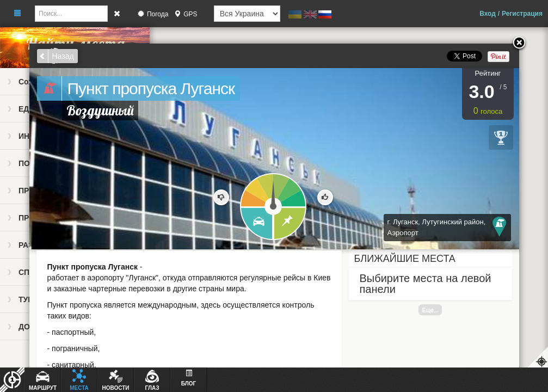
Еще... (430, 310)
